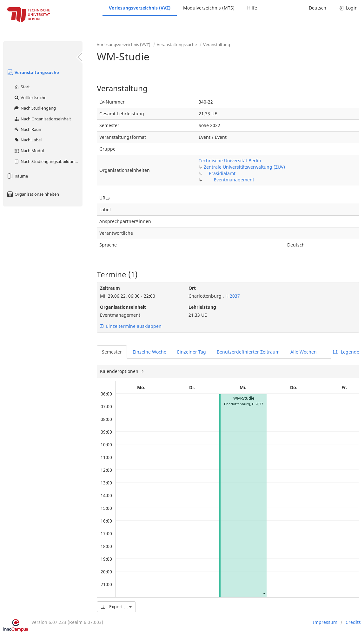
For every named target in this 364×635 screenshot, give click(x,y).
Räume (17, 176)
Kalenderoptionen (120, 371)
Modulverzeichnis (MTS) (209, 8)
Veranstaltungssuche (33, 72)
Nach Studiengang (35, 108)
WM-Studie (244, 398)
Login (348, 8)
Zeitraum (110, 288)
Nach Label (28, 140)
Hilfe (252, 8)
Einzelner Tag (192, 352)
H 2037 (232, 296)
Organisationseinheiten (33, 194)
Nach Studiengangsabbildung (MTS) (48, 161)
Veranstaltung (217, 44)
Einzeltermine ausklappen (131, 326)
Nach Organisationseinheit (42, 119)
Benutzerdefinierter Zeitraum (248, 352)
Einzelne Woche (149, 352)
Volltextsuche (30, 98)
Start (22, 87)
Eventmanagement (234, 180)
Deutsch (318, 8)
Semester (112, 352)
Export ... (116, 607)
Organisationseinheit (123, 307)
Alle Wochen (304, 352)
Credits (353, 622)
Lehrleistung (202, 307)
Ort (192, 288)
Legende (346, 352)
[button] (264, 593)
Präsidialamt (222, 173)
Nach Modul (29, 151)
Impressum (325, 622)
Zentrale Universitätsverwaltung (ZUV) (244, 167)
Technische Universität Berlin (230, 161)
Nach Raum (28, 129)
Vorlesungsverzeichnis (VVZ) (140, 8)
